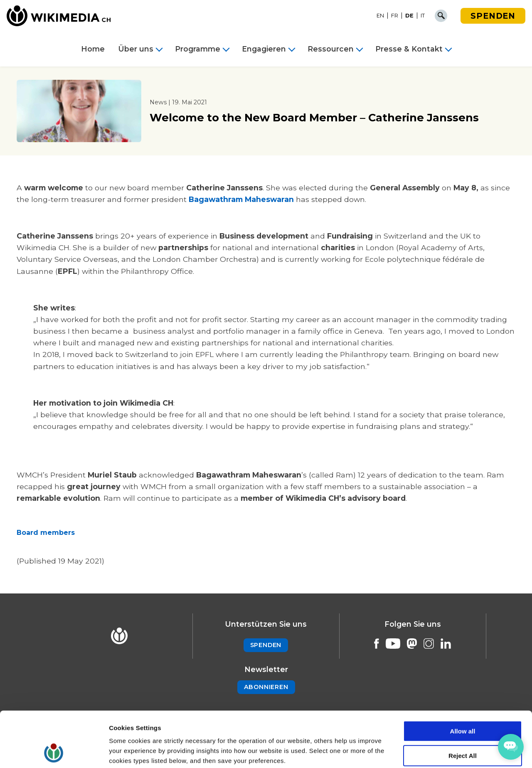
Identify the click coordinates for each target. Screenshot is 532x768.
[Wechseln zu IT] (423, 16)
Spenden (493, 16)
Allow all (463, 679)
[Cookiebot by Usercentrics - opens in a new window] (54, 752)
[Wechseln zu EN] (381, 16)
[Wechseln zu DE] (410, 16)
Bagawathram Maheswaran (241, 199)
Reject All (463, 704)
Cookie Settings (133, 752)
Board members (47, 533)
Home (93, 49)
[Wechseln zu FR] (395, 16)
